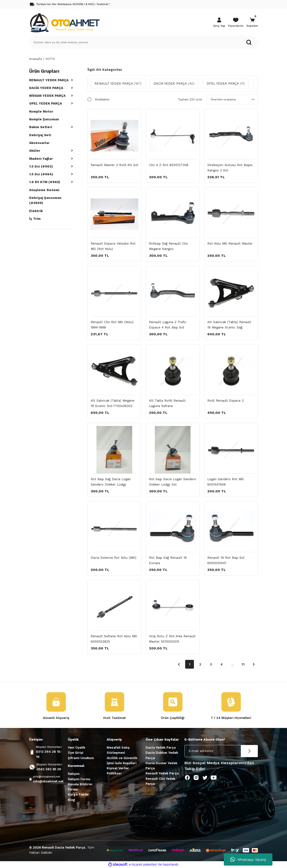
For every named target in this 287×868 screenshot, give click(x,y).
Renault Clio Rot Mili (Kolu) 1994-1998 (112, 325)
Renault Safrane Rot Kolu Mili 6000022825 (114, 639)
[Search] (144, 42)
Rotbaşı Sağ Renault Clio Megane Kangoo (168, 246)
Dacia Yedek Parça (161, 748)
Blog (71, 800)
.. (232, 664)
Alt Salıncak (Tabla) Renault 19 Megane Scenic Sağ (229, 325)
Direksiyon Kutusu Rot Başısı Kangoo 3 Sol (230, 168)
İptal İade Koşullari (122, 763)
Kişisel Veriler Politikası (118, 771)
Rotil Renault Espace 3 (226, 401)
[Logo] (65, 22)
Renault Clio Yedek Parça (161, 781)
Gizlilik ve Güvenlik (122, 758)
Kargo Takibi (78, 794)
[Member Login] (219, 23)
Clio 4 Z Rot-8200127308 (169, 165)
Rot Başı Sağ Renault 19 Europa (168, 560)
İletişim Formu (79, 779)
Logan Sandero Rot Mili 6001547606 (226, 482)
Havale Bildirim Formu (80, 787)
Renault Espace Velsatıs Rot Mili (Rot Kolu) (113, 246)
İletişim (74, 774)
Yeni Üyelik (77, 748)
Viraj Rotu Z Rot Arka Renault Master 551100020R (172, 639)
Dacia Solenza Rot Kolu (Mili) (113, 558)
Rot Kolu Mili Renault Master (230, 244)
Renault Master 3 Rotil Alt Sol (114, 165)
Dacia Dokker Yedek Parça (162, 755)
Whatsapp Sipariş (248, 859)
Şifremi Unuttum (81, 758)
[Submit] (249, 751)
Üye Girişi (76, 753)
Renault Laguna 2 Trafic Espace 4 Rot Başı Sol (168, 325)
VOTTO (50, 59)
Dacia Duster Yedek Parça (161, 766)
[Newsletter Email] (221, 751)
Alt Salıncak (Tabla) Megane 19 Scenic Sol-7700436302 (113, 403)
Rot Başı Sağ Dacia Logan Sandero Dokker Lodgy (111, 482)
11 (243, 664)
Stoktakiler (102, 99)
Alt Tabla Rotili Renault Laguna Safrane (167, 403)
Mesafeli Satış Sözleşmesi (118, 750)
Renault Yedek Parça (162, 773)
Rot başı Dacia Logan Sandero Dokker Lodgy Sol (173, 482)
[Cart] (252, 23)
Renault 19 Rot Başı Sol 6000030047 (226, 560)
